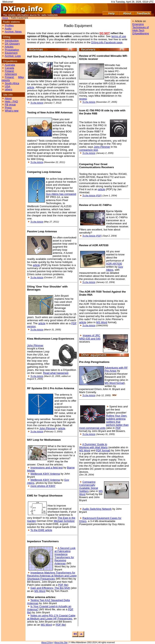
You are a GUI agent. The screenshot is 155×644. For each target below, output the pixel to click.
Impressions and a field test (46, 468)
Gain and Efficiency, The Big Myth (50, 588)
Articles (9, 47)
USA (8, 86)
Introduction (12, 41)
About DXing (47, 642)
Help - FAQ (11, 101)
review (83, 99)
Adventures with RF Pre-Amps (116, 369)
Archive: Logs (13, 56)
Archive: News (13, 32)
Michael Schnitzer (64, 521)
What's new (12, 111)
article (31, 87)
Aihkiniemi (11, 74)
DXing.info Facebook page (107, 42)
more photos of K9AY (43, 486)
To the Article (37, 103)
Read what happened (56, 373)
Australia (10, 65)
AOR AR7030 (114, 264)
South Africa (12, 83)
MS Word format (114, 383)
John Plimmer (35, 345)
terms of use (119, 36)
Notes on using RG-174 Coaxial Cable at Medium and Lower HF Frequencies (51, 617)
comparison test (89, 150)
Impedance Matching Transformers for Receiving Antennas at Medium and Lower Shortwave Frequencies (52, 576)
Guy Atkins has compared (61, 194)
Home (5, 18)
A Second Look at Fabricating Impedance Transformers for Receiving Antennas (65, 556)
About (8, 98)
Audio (8, 29)
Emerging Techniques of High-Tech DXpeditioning (141, 29)
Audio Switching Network (97, 509)
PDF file (63, 585)
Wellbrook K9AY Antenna (45, 474)
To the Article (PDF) (92, 196)
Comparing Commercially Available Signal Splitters (89, 486)
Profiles (9, 25)
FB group (10, 105)
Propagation (12, 50)
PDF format (103, 450)
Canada (10, 68)
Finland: (10, 71)
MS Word (40, 591)
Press (8, 108)
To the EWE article (41, 530)
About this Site (61, 642)
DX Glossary (12, 44)
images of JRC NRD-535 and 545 (90, 337)
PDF (118, 428)
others (9, 89)
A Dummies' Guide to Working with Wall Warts (93, 446)
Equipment (11, 53)
